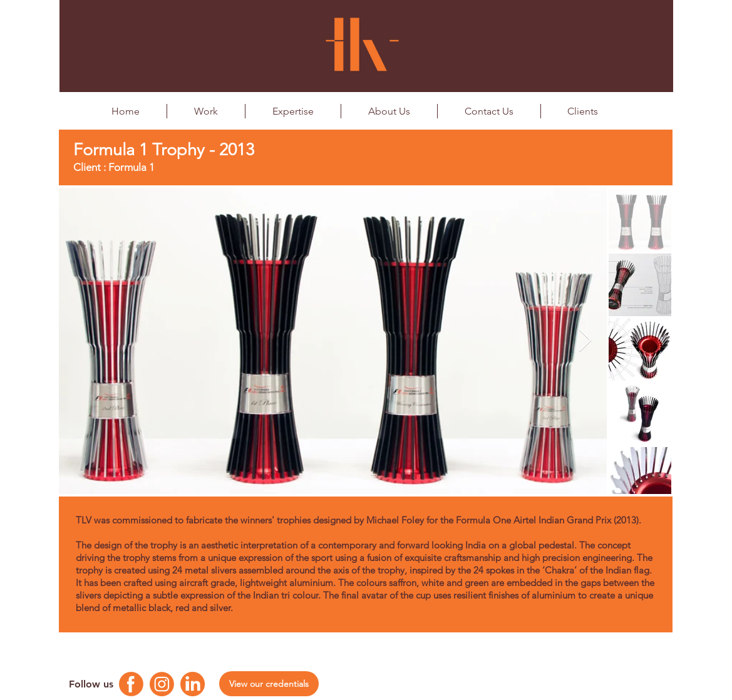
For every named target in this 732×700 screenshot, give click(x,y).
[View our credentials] (269, 684)
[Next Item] (585, 341)
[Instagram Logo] (162, 684)
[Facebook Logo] (131, 684)
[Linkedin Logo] (193, 684)
